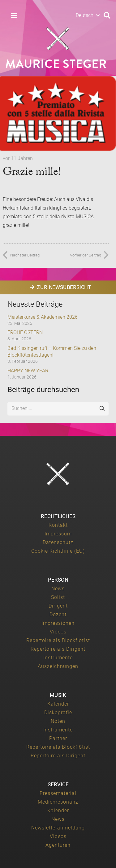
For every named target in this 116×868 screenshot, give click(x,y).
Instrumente (58, 658)
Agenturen (58, 845)
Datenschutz (58, 542)
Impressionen (58, 623)
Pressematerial (58, 793)
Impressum (58, 534)
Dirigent (58, 606)
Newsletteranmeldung (58, 828)
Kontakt (58, 525)
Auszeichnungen (58, 666)
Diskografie (58, 712)
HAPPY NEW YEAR (28, 371)
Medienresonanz (58, 802)
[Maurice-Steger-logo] (58, 39)
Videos (58, 632)
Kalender (58, 704)
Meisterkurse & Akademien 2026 (43, 317)
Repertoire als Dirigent (58, 649)
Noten (58, 721)
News (58, 589)
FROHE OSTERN (25, 332)
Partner (58, 738)
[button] (14, 15)
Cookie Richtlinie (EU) (58, 551)
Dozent (58, 614)
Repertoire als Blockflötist (58, 640)
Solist (58, 597)
